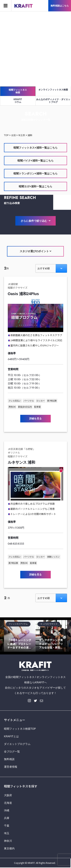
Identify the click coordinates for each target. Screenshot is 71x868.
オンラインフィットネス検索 (53, 90)
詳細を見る (35, 419)
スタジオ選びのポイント (35, 251)
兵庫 (7, 818)
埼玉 (7, 833)
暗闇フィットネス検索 (18, 91)
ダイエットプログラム (17, 744)
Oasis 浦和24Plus (23, 294)
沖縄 (7, 810)
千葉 (7, 826)
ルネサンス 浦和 (22, 462)
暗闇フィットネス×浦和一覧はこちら (35, 148)
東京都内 (9, 848)
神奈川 (8, 841)
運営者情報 (11, 767)
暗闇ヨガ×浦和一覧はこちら (35, 186)
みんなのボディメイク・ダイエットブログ (53, 101)
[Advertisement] (35, 49)
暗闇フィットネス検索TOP (20, 729)
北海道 (8, 803)
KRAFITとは (11, 736)
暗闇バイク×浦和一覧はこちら (35, 161)
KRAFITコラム (18, 101)
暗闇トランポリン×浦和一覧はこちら (35, 173)
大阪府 (8, 795)
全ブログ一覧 (12, 752)
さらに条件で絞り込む (36, 221)
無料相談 (9, 759)
